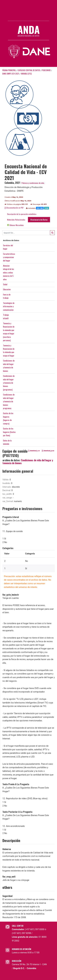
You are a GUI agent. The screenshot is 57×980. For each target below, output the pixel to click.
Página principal (9, 70)
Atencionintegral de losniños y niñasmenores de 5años (9, 272)
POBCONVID (46, 70)
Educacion (7, 289)
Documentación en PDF (14, 208)
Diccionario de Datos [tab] (39, 220)
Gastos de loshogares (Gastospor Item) (9, 432)
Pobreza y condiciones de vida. (33, 183)
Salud (5, 284)
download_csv (34, 451)
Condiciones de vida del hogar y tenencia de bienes (28, 462)
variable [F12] (26, 74)
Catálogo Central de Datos (29, 70)
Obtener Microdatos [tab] (15, 225)
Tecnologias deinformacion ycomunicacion (9, 306)
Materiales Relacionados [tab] (16, 220)
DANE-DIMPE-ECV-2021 (11, 74)
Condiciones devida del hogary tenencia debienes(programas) (9, 383)
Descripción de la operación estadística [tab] (22, 214)
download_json (48, 451)
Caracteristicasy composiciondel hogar (9, 257)
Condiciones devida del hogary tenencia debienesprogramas (9, 401)
